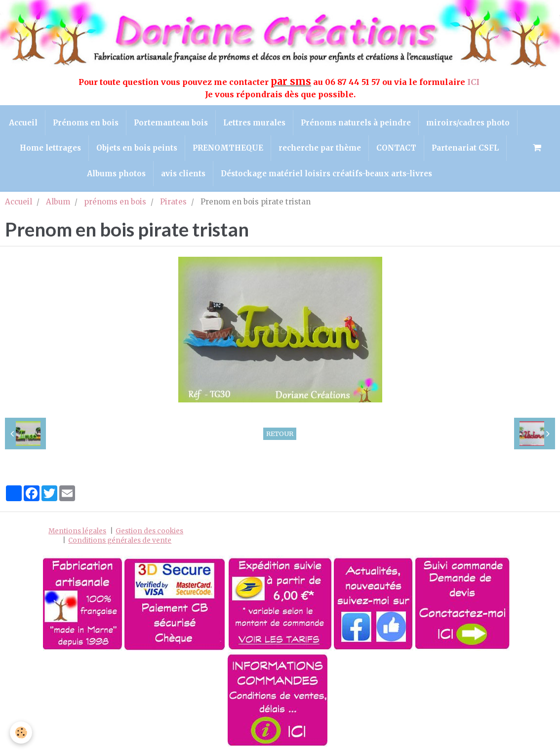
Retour (280, 434)
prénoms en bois (115, 202)
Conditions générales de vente (120, 540)
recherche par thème (320, 148)
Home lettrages (50, 148)
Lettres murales (254, 123)
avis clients (183, 174)
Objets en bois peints (137, 148)
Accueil (23, 123)
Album (58, 202)
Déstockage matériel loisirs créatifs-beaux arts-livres (326, 174)
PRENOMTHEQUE (228, 148)
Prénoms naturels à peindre (356, 123)
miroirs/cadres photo (468, 123)
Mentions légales (77, 531)
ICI (474, 82)
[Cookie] (21, 733)
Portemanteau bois (171, 123)
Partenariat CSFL (465, 148)
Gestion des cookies (149, 531)
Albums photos (116, 174)
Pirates (173, 202)
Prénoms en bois (86, 123)
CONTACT (396, 148)
